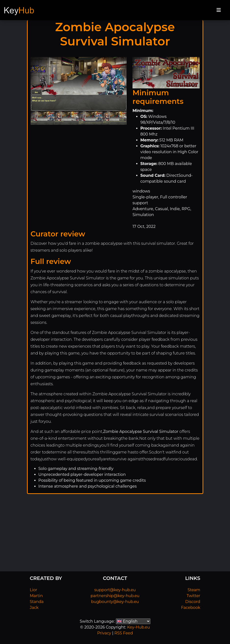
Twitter (193, 596)
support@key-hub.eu (115, 590)
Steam (194, 590)
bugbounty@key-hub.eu (115, 602)
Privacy (104, 633)
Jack (34, 608)
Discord (193, 602)
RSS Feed (124, 633)
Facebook (191, 608)
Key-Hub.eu (139, 627)
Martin (36, 596)
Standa (37, 602)
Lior (34, 590)
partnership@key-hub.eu (115, 596)
